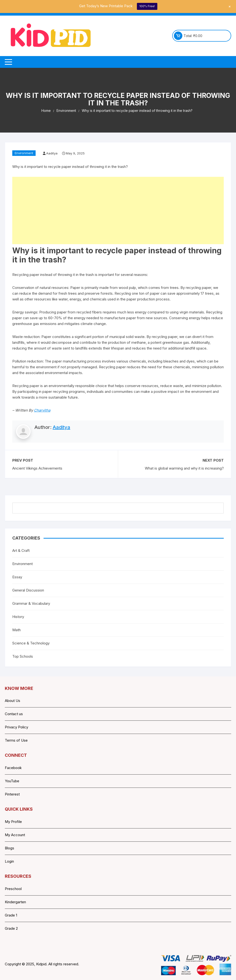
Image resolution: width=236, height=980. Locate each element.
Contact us (14, 714)
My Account (15, 835)
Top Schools (23, 656)
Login (9, 861)
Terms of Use (16, 740)
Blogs (10, 848)
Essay (17, 577)
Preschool (13, 889)
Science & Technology (31, 643)
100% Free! (147, 6)
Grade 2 (11, 928)
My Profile (13, 822)
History (18, 617)
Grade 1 (11, 915)
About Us (13, 701)
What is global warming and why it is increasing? (184, 468)
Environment (24, 153)
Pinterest (12, 794)
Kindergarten (15, 902)
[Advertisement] (118, 210)
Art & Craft (21, 550)
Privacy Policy (16, 727)
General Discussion (28, 590)
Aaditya (52, 153)
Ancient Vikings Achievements (37, 468)
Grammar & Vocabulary (31, 603)
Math (16, 630)
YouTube (12, 781)
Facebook (13, 768)
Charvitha (42, 410)
